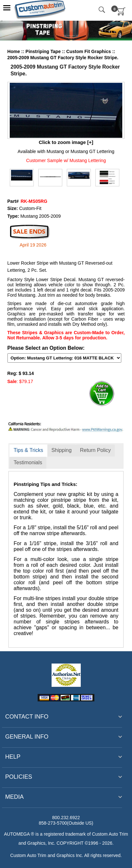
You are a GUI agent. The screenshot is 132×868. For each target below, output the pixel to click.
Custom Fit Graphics (89, 51)
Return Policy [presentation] (95, 450)
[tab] (28, 451)
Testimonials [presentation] (28, 462)
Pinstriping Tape (44, 51)
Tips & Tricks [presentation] (28, 450)
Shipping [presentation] (62, 450)
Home (14, 51)
